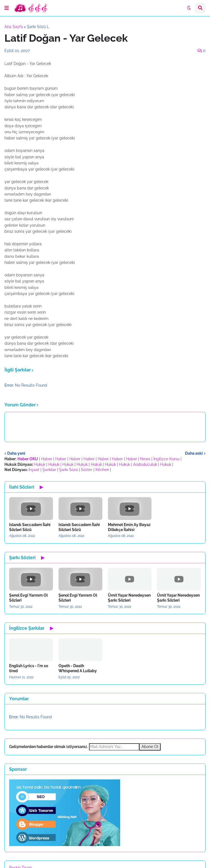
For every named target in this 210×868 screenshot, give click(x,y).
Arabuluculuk (145, 464)
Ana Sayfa (14, 27)
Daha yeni (16, 453)
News (145, 459)
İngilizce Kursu (166, 459)
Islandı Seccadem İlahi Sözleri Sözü (30, 527)
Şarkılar (49, 470)
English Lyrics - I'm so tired (29, 668)
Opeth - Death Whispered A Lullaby (78, 668)
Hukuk (40, 464)
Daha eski (194, 453)
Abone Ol (150, 747)
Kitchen (102, 470)
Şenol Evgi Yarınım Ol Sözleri (28, 598)
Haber (47, 459)
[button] (7, 8)
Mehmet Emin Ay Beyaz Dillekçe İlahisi (129, 527)
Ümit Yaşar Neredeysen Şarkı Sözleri (129, 598)
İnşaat (34, 470)
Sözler (87, 470)
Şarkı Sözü (69, 470)
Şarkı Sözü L (38, 27)
